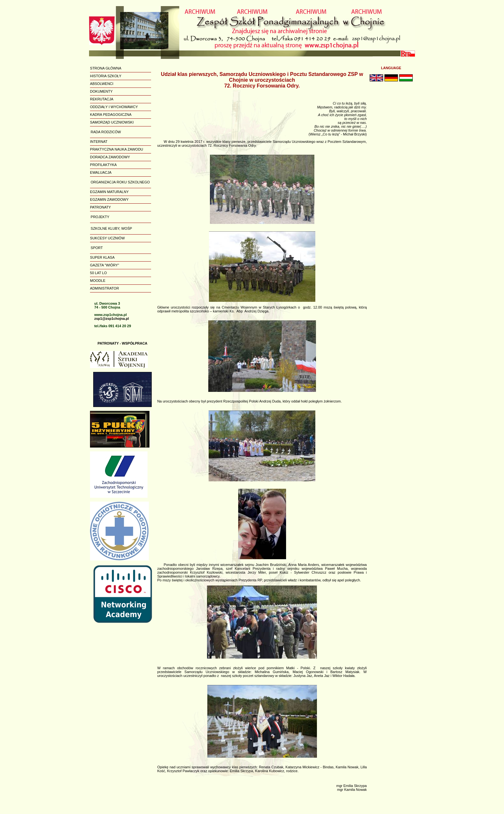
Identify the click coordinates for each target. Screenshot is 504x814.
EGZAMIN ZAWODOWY (109, 199)
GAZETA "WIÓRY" (105, 265)
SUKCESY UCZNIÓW (107, 238)
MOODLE (98, 281)
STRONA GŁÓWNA (106, 68)
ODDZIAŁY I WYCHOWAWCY (114, 107)
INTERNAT (99, 142)
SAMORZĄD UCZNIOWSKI (112, 122)
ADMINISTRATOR (104, 288)
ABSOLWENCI (102, 84)
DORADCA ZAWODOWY (110, 157)
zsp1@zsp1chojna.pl (112, 319)
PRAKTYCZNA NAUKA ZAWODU (117, 149)
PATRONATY (100, 207)
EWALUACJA (101, 172)
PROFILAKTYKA (103, 165)
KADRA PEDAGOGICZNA (111, 115)
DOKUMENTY (101, 91)
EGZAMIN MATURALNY (109, 192)
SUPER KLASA (102, 257)
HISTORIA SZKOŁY (106, 76)
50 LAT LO (98, 273)
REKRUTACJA (102, 99)
